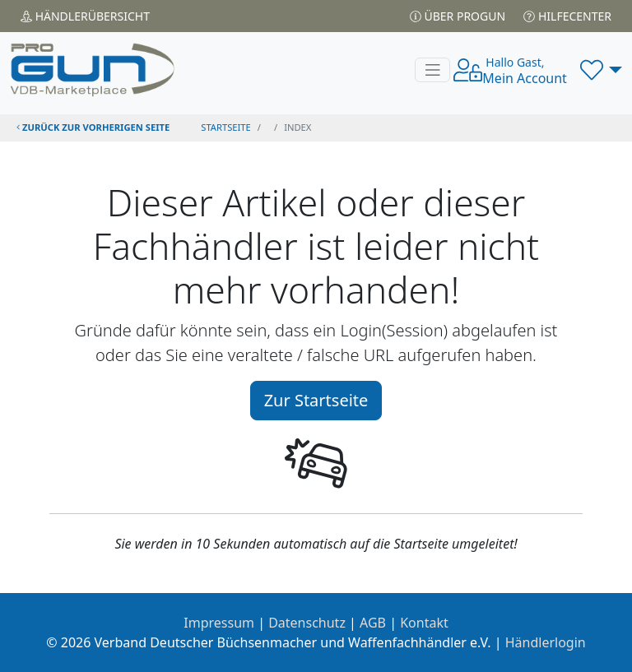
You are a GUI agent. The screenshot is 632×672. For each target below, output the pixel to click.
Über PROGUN (458, 16)
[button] (601, 70)
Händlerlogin (546, 642)
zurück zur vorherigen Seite (93, 127)
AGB (373, 623)
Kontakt (424, 623)
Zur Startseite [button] (316, 400)
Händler (85, 16)
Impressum (219, 623)
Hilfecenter (567, 16)
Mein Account (525, 71)
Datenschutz (307, 623)
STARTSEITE (226, 127)
